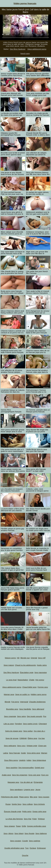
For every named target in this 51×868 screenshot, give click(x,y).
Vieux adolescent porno (37, 49)
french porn (25, 53)
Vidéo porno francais (25, 3)
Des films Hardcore (18, 49)
